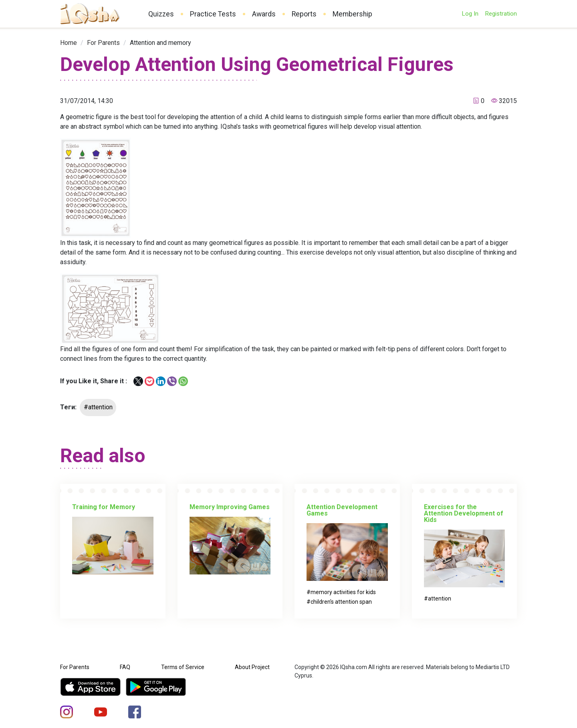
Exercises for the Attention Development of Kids (464, 513)
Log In (470, 14)
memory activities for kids (343, 592)
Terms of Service (183, 667)
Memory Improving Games (230, 507)
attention (440, 599)
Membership (352, 14)
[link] (69, 43)
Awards (264, 14)
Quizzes (161, 14)
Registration (501, 14)
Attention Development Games (342, 510)
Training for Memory (104, 507)
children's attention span (341, 602)
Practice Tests (213, 14)
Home (69, 43)
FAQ (125, 667)
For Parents (103, 43)
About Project (252, 667)
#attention (98, 407)
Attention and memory (160, 43)
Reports (304, 14)
